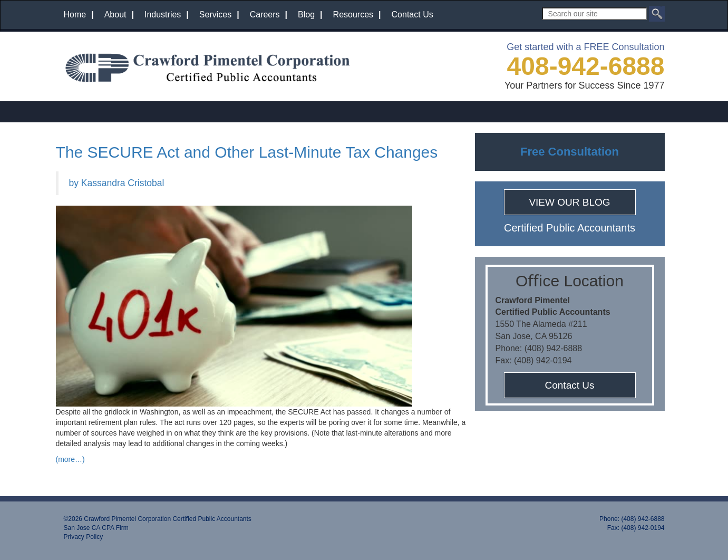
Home (75, 15)
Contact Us (412, 15)
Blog (306, 15)
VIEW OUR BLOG (569, 202)
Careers (265, 15)
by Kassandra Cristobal (117, 183)
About (115, 15)
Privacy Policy (84, 537)
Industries (163, 15)
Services (215, 15)
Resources (353, 15)
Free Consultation (570, 152)
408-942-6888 (586, 66)
